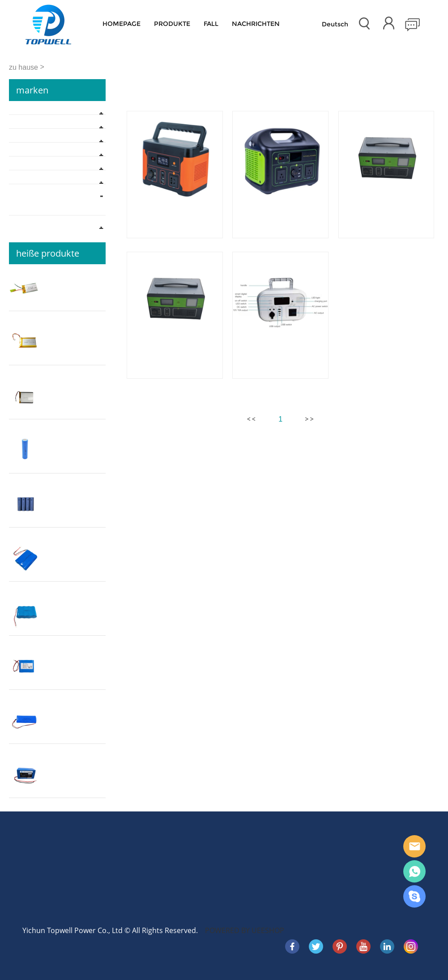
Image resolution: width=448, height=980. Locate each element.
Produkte (172, 24)
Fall (211, 24)
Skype (414, 896)
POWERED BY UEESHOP (245, 930)
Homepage (122, 24)
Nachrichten (256, 24)
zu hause (23, 67)
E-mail (414, 846)
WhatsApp (414, 871)
